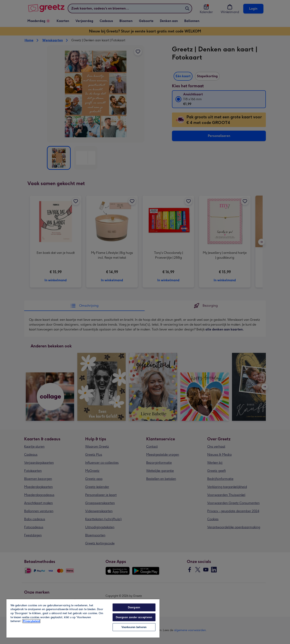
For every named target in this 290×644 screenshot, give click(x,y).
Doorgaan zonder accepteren (134, 617)
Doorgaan (134, 607)
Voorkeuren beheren (134, 627)
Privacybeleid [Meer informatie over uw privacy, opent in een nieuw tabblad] (31, 621)
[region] (83, 618)
